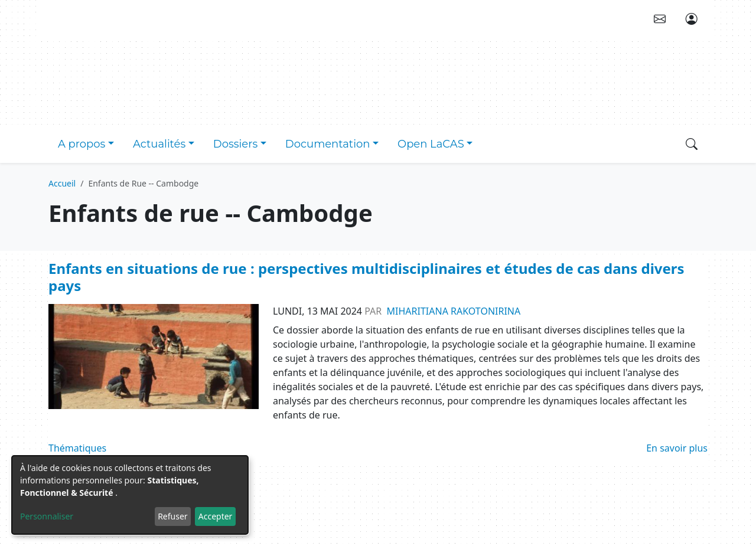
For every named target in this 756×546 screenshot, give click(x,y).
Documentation (328, 144)
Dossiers (235, 144)
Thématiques (77, 448)
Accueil (62, 183)
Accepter (216, 516)
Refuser (172, 516)
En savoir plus (677, 448)
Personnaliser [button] (47, 516)
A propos (82, 144)
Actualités (159, 144)
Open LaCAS (431, 144)
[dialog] (130, 495)
